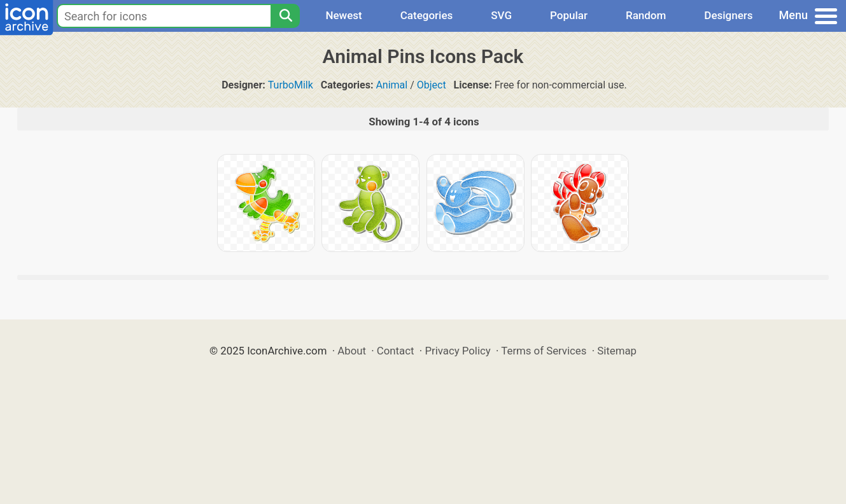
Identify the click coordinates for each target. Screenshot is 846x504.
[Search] (285, 16)
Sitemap (617, 351)
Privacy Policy (457, 351)
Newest (343, 15)
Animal (391, 85)
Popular (569, 15)
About (352, 351)
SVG (501, 15)
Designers (728, 15)
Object (432, 85)
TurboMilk (291, 85)
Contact (396, 351)
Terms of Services (544, 351)
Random (646, 15)
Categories (427, 15)
